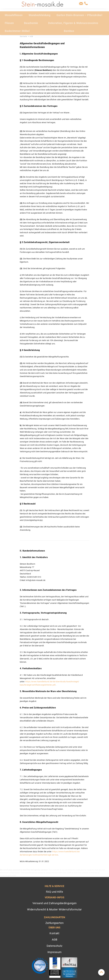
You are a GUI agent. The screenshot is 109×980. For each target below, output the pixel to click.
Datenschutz (55, 946)
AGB (55, 940)
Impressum (55, 952)
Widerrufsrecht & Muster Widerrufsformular (54, 909)
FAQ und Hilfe (54, 892)
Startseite (23, 37)
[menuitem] (15, 15)
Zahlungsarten (54, 923)
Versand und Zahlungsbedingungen (55, 903)
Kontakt (54, 933)
